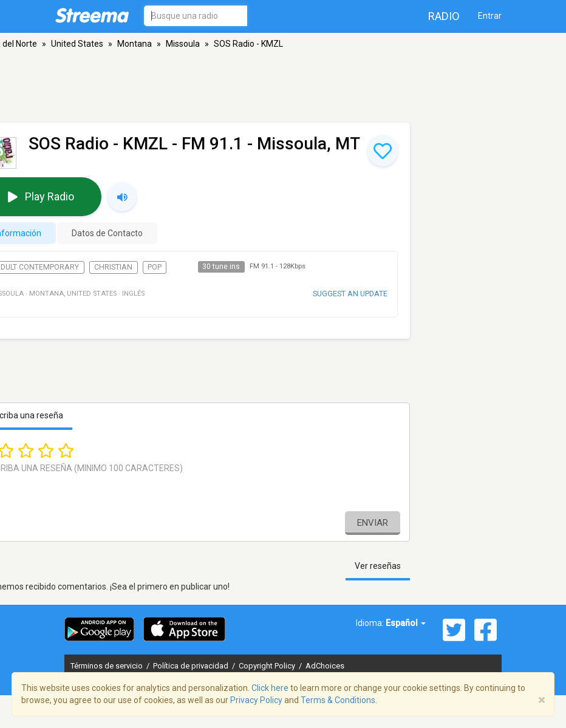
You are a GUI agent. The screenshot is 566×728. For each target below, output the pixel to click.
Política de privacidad (192, 666)
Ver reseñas (378, 566)
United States (77, 44)
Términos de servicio (107, 666)
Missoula (183, 44)
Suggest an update (350, 294)
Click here (270, 688)
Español (406, 623)
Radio (444, 16)
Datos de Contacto (107, 233)
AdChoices (325, 666)
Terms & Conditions (338, 700)
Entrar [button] (490, 16)
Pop (155, 267)
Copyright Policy (268, 666)
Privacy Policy (256, 700)
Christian (113, 267)
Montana (135, 44)
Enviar (373, 523)
